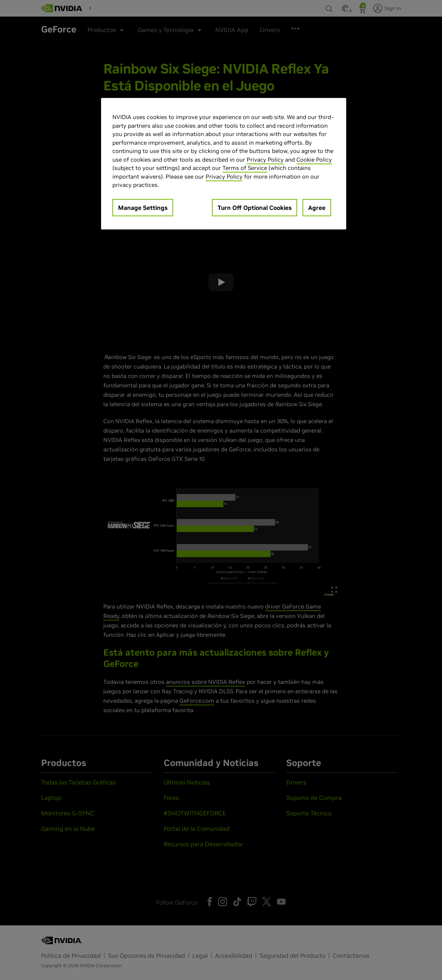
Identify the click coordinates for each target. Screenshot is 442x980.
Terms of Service (245, 168)
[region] (224, 164)
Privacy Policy (265, 160)
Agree (317, 208)
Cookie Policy (314, 160)
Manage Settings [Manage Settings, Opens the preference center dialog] (143, 208)
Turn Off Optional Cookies (255, 208)
